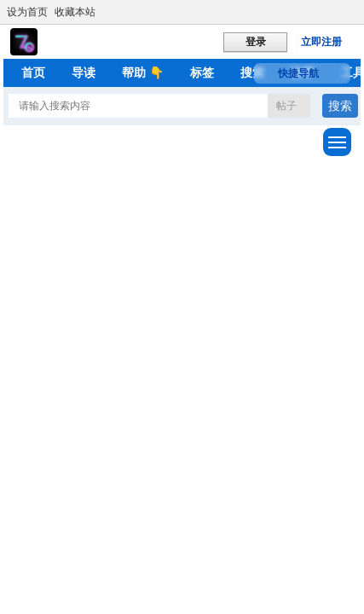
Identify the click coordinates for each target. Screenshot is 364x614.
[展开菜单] (337, 142)
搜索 (252, 72)
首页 (33, 72)
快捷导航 (298, 73)
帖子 (286, 106)
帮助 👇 (143, 72)
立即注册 (321, 42)
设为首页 (27, 12)
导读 (84, 72)
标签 (202, 72)
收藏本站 (75, 12)
